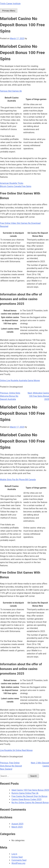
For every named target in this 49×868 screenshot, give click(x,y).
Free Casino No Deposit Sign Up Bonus (29, 796)
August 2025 (17, 824)
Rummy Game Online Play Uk (25, 793)
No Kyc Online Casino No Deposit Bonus (30, 803)
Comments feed (19, 860)
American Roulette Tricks (12, 183)
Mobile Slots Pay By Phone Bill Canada (18, 480)
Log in (14, 854)
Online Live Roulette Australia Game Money (20, 381)
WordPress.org (18, 863)
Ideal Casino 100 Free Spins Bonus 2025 (30, 790)
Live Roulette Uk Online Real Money (16, 750)
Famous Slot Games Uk (11, 91)
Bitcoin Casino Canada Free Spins (16, 186)
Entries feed (17, 857)
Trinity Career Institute (10, 4)
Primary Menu (9, 11)
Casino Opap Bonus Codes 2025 (26, 799)
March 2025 (17, 827)
